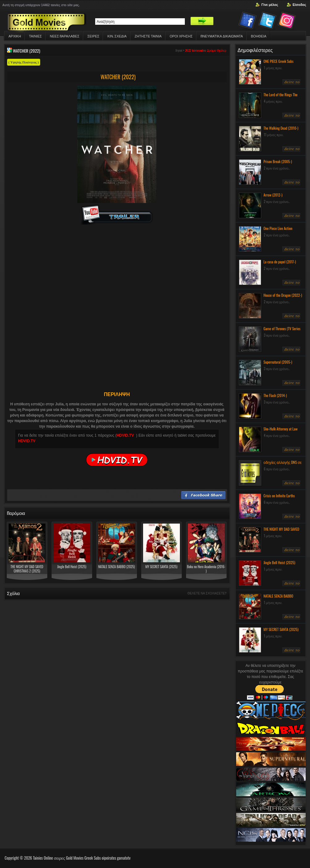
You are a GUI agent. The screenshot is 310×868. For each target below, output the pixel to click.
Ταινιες (35, 36)
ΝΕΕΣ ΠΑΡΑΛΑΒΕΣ (64, 36)
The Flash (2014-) (275, 395)
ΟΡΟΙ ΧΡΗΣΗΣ (181, 36)
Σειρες (93, 36)
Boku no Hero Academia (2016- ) (206, 569)
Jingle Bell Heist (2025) (72, 567)
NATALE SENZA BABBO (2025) (117, 567)
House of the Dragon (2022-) (283, 295)
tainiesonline (199, 50)
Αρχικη (15, 36)
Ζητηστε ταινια (148, 36)
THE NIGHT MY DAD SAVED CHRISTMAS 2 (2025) (27, 569)
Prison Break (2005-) (278, 161)
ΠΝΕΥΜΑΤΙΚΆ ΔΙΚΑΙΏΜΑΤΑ (222, 36)
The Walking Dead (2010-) (281, 128)
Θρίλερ (222, 50)
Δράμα (211, 50)
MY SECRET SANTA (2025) (161, 567)
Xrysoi (179, 50)
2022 (188, 50)
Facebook (248, 22)
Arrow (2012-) (273, 195)
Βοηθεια (259, 36)
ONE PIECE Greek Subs (279, 61)
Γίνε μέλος (270, 5)
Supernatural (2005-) (278, 362)
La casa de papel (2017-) (280, 262)
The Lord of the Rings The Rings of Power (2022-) (281, 97)
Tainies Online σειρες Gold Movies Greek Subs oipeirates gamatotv (82, 858)
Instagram (288, 22)
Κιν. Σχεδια (117, 36)
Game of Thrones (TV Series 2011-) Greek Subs (282, 331)
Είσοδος (299, 5)
